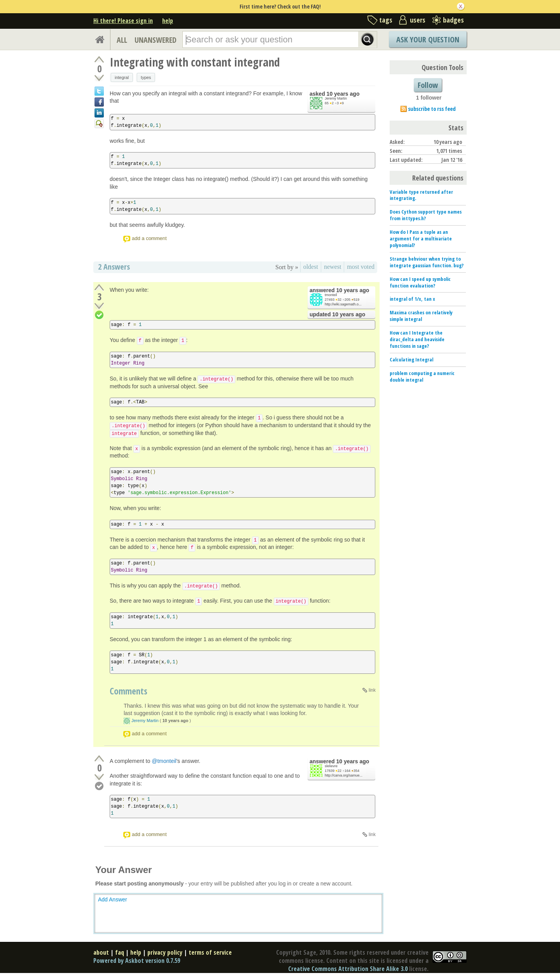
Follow (428, 85)
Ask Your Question (428, 39)
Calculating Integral (411, 359)
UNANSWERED (156, 40)
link (372, 690)
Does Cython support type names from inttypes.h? (426, 215)
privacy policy (165, 952)
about (101, 952)
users (418, 20)
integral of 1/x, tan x (412, 299)
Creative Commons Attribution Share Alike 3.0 (348, 969)
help (168, 21)
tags (386, 20)
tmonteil (331, 295)
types (146, 77)
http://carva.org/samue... (344, 775)
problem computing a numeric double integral (422, 376)
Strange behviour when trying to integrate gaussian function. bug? (427, 262)
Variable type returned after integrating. (421, 195)
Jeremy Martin (336, 98)
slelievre (331, 766)
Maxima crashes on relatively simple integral (421, 316)
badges (453, 20)
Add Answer (113, 899)
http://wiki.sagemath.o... (343, 304)
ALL (122, 40)
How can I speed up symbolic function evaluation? (420, 282)
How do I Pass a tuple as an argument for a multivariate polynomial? (421, 238)
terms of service (210, 952)
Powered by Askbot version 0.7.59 (137, 961)
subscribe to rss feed (432, 109)
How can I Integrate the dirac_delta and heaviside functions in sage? (417, 339)
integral (122, 77)
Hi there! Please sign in (123, 21)
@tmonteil (164, 761)
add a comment (149, 238)
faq (120, 952)
